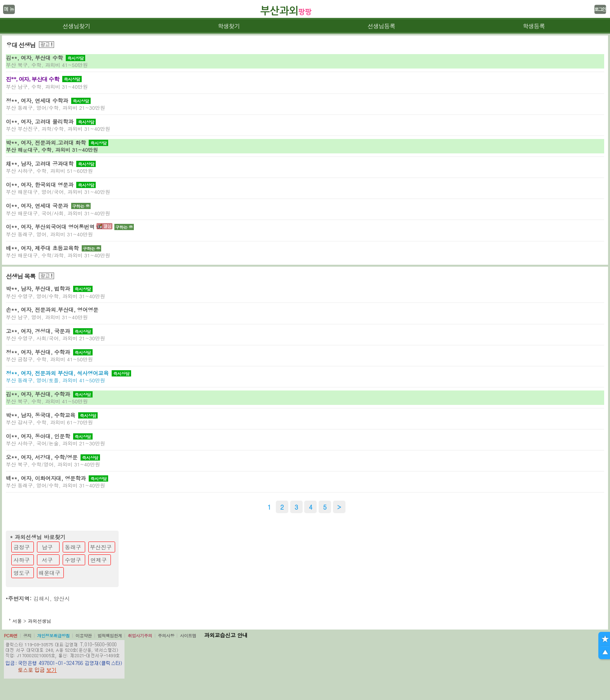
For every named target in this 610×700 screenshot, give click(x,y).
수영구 (73, 560)
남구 (47, 547)
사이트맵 (188, 636)
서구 (47, 560)
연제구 (99, 560)
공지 (27, 636)
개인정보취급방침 (53, 636)
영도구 (22, 573)
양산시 (62, 598)
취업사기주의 (140, 636)
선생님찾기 (76, 26)
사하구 (22, 560)
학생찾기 (229, 26)
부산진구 (101, 547)
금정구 (22, 547)
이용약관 (84, 636)
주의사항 (166, 636)
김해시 (42, 598)
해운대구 (49, 573)
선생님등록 (381, 26)
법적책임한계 (110, 636)
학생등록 (534, 26)
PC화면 (11, 636)
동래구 (73, 547)
